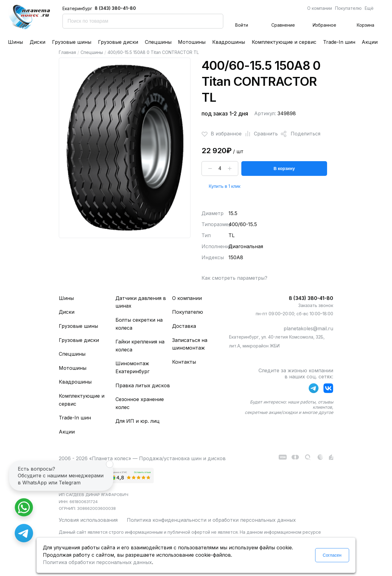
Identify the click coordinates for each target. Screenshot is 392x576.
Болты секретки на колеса (139, 324)
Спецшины (158, 42)
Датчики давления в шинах (141, 302)
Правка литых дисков (143, 385)
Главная (67, 52)
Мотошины (192, 42)
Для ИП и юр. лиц (138, 421)
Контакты (184, 362)
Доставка (184, 326)
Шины (15, 42)
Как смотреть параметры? (234, 278)
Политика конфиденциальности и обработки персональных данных (211, 520)
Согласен (332, 555)
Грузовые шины (72, 42)
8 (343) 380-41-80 (115, 8)
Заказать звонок (316, 305)
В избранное (222, 134)
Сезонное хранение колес (140, 403)
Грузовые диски (118, 42)
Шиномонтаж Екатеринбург (132, 367)
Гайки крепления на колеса (140, 346)
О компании (320, 8)
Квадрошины (229, 42)
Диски (38, 42)
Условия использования (88, 520)
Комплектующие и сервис (284, 42)
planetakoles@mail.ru (308, 328)
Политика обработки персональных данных (97, 562)
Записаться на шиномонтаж (190, 344)
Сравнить (260, 134)
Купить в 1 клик (225, 186)
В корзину (284, 169)
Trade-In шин (339, 42)
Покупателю (348, 8)
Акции (370, 42)
